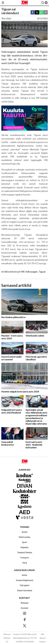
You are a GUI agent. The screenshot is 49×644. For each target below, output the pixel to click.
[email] (46, 13)
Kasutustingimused (24, 580)
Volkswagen (31, 272)
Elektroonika (24, 537)
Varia (25, 563)
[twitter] (37, 13)
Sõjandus (24, 547)
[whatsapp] (41, 13)
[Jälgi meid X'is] (24, 626)
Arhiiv (24, 575)
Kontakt (24, 608)
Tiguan (42, 272)
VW (22, 272)
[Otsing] (43, 3)
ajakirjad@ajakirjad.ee (21, 638)
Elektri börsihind (25, 590)
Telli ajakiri (24, 585)
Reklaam (25, 603)
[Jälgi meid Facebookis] (24, 620)
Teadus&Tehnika (25, 552)
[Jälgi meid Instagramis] (24, 614)
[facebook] (33, 13)
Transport (24, 557)
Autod (24, 532)
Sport (25, 542)
